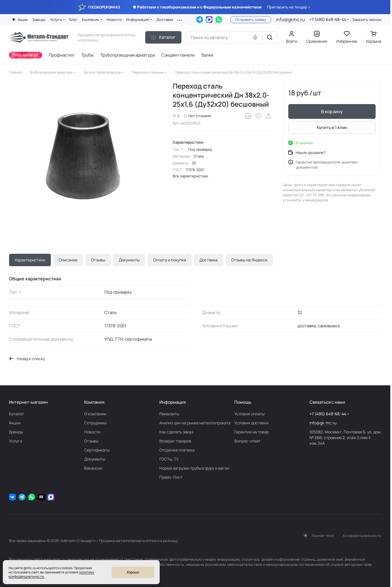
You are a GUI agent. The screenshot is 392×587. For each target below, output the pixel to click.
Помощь (243, 402)
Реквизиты (169, 414)
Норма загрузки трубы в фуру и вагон (194, 468)
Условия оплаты (249, 414)
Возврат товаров (175, 441)
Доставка (209, 260)
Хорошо (133, 572)
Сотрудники (95, 423)
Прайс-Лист (171, 477)
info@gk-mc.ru (323, 423)
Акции (15, 423)
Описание (68, 260)
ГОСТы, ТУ (169, 459)
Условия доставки (251, 423)
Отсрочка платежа (177, 450)
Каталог (17, 414)
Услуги (16, 441)
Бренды (16, 432)
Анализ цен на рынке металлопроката (195, 423)
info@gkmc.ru (290, 20)
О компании (95, 414)
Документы (129, 260)
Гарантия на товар (252, 432)
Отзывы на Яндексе (249, 260)
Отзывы (98, 260)
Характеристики (30, 260)
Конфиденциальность (362, 536)
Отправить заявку (251, 20)
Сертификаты (97, 450)
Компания (94, 402)
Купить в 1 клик (332, 127)
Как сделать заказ (176, 432)
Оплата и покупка (170, 260)
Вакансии (93, 468)
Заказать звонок (367, 20)
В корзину (332, 111)
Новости (92, 432)
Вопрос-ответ (247, 441)
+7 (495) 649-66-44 (328, 19)
